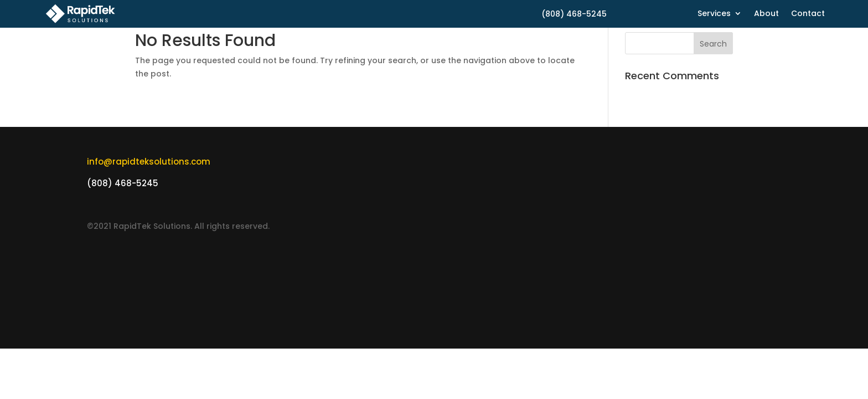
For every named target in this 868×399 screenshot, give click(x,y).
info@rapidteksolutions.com (149, 162)
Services (714, 14)
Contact (808, 14)
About (766, 14)
